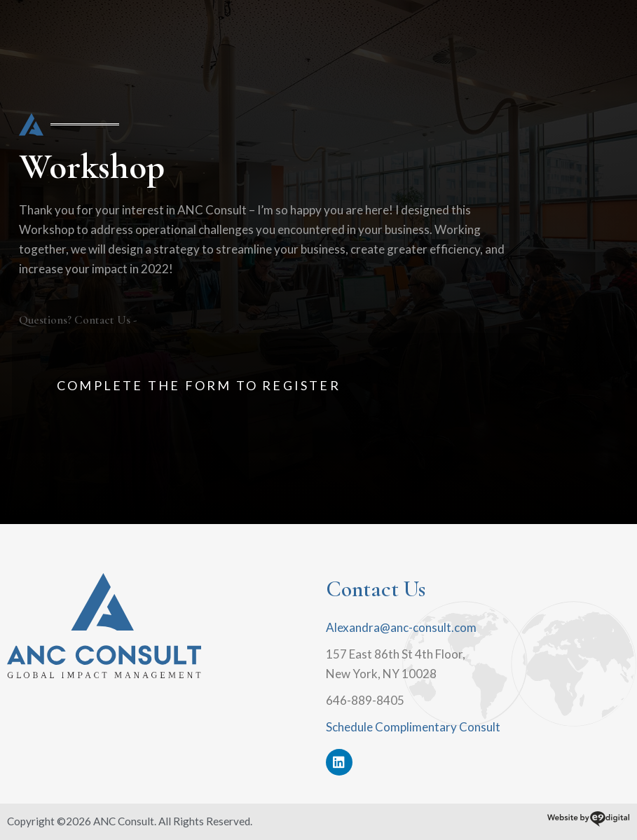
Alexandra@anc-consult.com (401, 627)
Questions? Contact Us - (78, 320)
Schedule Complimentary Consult (413, 727)
